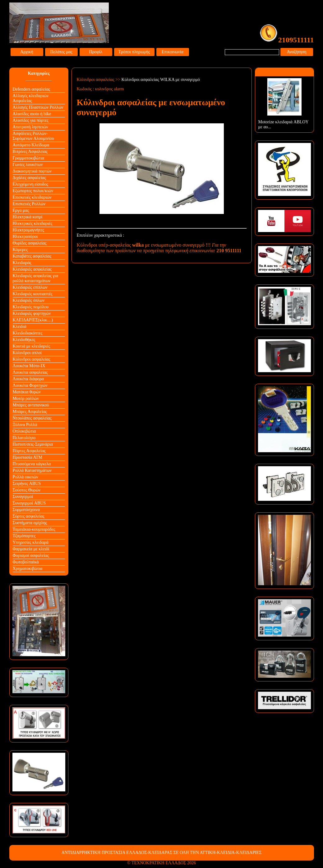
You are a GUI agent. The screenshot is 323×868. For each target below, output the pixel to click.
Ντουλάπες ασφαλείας (32, 418)
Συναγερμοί (23, 497)
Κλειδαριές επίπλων (30, 287)
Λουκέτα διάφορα (28, 379)
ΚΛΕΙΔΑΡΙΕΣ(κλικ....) (33, 320)
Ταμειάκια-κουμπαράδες (34, 529)
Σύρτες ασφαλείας (29, 516)
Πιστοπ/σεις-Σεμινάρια (33, 444)
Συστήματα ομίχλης (30, 523)
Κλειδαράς (22, 263)
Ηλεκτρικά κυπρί (28, 217)
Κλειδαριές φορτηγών (32, 313)
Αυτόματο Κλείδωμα (31, 145)
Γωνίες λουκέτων (28, 165)
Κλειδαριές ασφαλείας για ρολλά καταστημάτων (36, 278)
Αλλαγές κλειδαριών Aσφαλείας (31, 98)
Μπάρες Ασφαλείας (30, 412)
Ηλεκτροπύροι (25, 237)
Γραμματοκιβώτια (28, 158)
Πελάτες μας (61, 52)
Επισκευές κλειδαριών (32, 197)
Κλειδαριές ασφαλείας (32, 269)
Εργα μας (21, 210)
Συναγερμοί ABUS (29, 503)
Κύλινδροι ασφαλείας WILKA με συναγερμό (161, 80)
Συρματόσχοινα (26, 510)
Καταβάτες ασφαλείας (32, 256)
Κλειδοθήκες (24, 340)
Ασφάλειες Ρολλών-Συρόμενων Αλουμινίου (33, 136)
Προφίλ (96, 52)
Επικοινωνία (173, 52)
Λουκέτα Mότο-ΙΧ (29, 366)
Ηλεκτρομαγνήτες (28, 230)
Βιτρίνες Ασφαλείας (30, 152)
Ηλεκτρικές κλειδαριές (33, 223)
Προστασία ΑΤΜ (28, 457)
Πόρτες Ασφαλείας (29, 451)
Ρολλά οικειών (25, 477)
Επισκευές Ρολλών (29, 204)
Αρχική (27, 52)
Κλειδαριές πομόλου (31, 307)
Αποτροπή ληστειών (30, 127)
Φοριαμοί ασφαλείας (31, 555)
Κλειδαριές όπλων (29, 300)
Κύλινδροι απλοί (27, 353)
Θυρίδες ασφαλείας (30, 243)
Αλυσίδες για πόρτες (31, 120)
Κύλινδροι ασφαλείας (32, 359)
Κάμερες (20, 250)
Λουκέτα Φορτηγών (30, 385)
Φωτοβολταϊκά (26, 562)
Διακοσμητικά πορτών (32, 171)
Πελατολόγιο (24, 438)
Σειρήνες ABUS (27, 484)
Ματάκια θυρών (27, 392)
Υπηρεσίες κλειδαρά (31, 542)
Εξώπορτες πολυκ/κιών (33, 191)
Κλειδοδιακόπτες (28, 333)
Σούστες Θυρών (27, 490)
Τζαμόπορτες (24, 536)
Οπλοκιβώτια (24, 431)
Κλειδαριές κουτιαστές (33, 294)
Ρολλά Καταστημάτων (32, 470)
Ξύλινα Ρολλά (25, 425)
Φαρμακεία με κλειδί (31, 549)
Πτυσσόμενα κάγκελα (32, 464)
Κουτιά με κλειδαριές (32, 346)
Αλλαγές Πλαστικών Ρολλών (38, 107)
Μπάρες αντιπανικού (31, 405)
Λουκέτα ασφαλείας (30, 372)
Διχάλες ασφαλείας (29, 178)
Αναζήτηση (296, 52)
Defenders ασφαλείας (32, 89)
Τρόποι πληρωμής (134, 52)
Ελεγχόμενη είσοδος (30, 184)
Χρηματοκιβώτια (28, 569)
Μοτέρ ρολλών (26, 398)
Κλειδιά (20, 327)
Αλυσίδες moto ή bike (32, 114)
